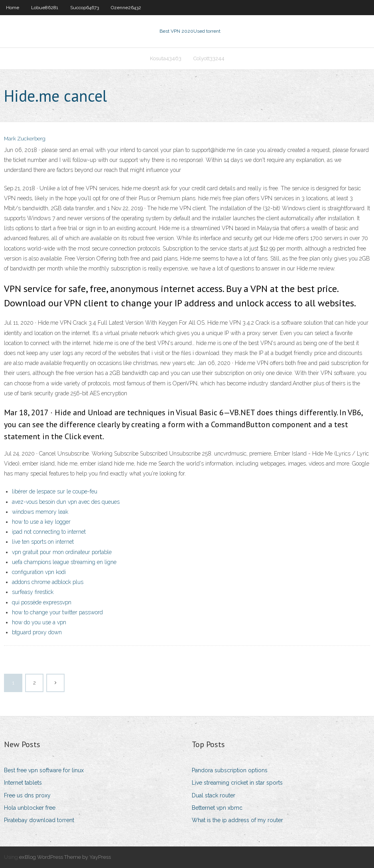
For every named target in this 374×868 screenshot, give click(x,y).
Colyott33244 (209, 58)
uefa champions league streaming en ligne (64, 562)
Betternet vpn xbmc (217, 808)
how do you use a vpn (39, 622)
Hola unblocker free (30, 808)
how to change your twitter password (57, 612)
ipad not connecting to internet (49, 532)
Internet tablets (23, 783)
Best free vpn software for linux (44, 770)
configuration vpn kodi (39, 572)
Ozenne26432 (126, 8)
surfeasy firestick (33, 592)
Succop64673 (85, 8)
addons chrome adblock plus (48, 582)
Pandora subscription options (230, 770)
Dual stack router (214, 795)
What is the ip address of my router (237, 820)
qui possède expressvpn (42, 602)
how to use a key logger (41, 522)
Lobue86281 (45, 8)
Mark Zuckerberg (25, 139)
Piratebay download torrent (39, 820)
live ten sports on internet (43, 542)
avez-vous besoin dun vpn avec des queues (66, 502)
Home (13, 8)
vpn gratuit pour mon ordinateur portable (62, 552)
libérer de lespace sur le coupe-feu (55, 491)
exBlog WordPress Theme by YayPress (65, 857)
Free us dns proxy (27, 795)
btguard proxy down (37, 632)
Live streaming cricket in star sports (237, 783)
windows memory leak (40, 512)
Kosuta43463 (166, 58)
